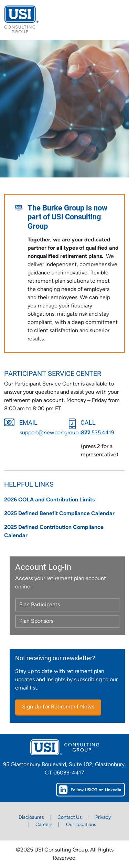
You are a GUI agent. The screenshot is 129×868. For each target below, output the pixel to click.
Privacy (103, 818)
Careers (44, 825)
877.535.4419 (98, 433)
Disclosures (31, 818)
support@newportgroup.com (55, 433)
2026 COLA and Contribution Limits (49, 500)
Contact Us (70, 818)
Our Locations (81, 825)
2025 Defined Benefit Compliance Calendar (59, 514)
